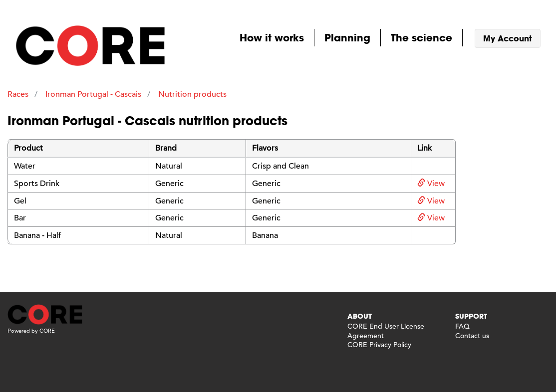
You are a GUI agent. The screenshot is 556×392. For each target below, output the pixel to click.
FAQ (462, 326)
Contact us (472, 336)
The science (421, 37)
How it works (272, 37)
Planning (347, 37)
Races (18, 94)
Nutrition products (192, 94)
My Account (508, 38)
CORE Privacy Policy (379, 345)
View (431, 184)
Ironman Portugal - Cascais (93, 94)
